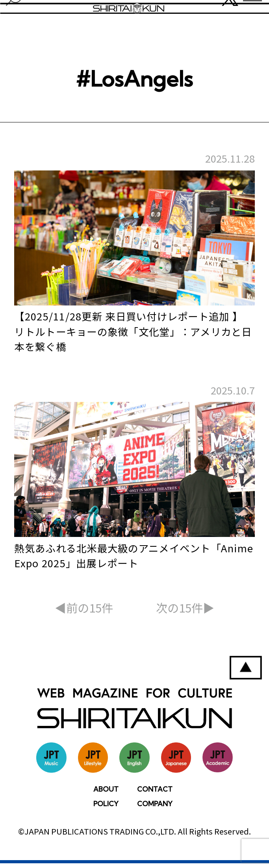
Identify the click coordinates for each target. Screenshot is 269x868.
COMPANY (155, 808)
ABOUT (106, 794)
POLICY (106, 808)
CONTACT (155, 794)
